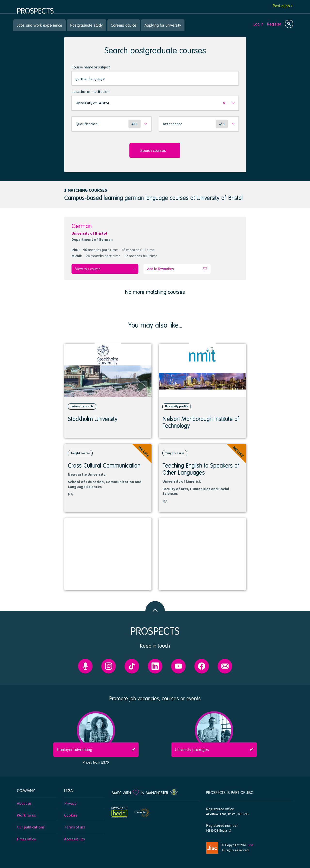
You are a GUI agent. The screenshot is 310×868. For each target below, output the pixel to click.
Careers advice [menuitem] (124, 25)
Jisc (251, 845)
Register (274, 24)
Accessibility (75, 839)
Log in (258, 24)
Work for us (26, 815)
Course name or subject (91, 67)
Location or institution (91, 91)
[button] (155, 103)
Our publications (31, 827)
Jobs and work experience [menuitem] (40, 25)
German (82, 226)
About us (24, 803)
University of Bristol (89, 233)
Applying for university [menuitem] (163, 25)
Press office (26, 839)
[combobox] (155, 78)
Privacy (70, 803)
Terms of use (75, 827)
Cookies (71, 815)
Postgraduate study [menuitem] (87, 25)
